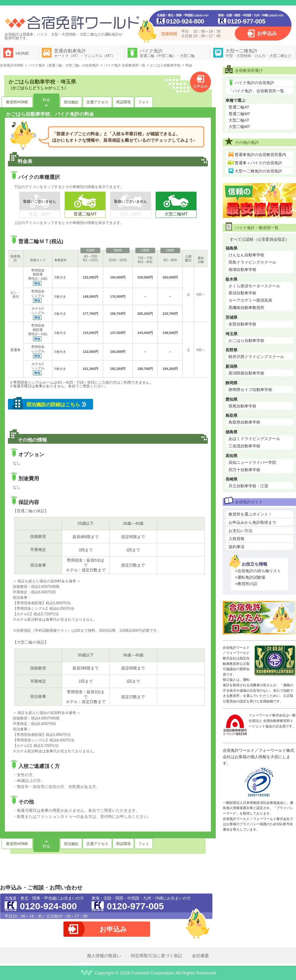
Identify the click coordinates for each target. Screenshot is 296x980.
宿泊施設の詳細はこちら (53, 405)
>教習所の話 (246, 584)
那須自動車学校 (242, 293)
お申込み (267, 33)
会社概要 (200, 956)
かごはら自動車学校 (246, 341)
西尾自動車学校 (242, 406)
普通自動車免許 (85, 53)
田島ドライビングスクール (252, 262)
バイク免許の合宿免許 (254, 83)
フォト (144, 102)
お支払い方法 (240, 531)
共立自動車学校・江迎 (248, 486)
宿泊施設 (71, 102)
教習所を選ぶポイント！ (250, 514)
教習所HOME (17, 102)
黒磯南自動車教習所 (246, 308)
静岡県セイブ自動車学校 (250, 390)
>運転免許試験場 (250, 577)
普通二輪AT (239, 107)
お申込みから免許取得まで (252, 522)
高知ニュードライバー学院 (252, 462)
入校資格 (236, 539)
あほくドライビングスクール (254, 439)
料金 (46, 100)
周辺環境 (123, 102)
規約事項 (236, 547)
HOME (22, 53)
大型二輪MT (239, 127)
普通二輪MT (239, 114)
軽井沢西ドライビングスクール (256, 357)
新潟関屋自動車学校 (246, 373)
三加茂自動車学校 (244, 446)
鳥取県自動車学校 (244, 422)
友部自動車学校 (242, 324)
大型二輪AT (239, 120)
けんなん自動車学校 (246, 255)
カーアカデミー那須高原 (250, 300)
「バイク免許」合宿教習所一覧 (256, 91)
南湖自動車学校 (242, 270)
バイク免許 (167, 53)
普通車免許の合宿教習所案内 (260, 155)
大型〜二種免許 (258, 53)
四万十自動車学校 (244, 470)
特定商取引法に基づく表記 (157, 956)
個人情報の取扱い (104, 956)
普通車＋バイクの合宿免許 (258, 163)
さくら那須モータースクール (254, 286)
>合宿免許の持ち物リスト (258, 571)
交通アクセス (97, 102)
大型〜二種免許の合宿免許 (258, 171)
